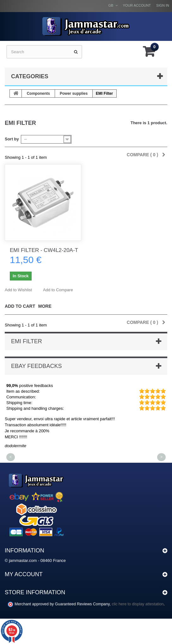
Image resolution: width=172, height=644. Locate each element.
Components (38, 93)
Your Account (137, 5)
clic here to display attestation (138, 604)
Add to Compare (58, 290)
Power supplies (74, 93)
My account (24, 574)
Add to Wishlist (18, 290)
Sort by (12, 139)
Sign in (163, 5)
